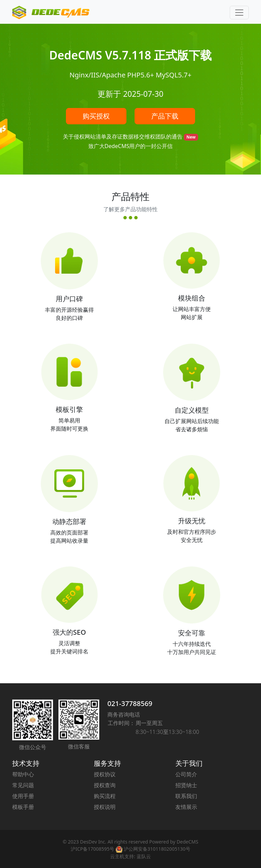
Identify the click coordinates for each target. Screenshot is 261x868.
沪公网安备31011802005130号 (153, 849)
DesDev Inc (92, 842)
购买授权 (96, 116)
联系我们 (186, 796)
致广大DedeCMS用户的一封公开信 (131, 146)
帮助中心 (23, 774)
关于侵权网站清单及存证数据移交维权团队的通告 (123, 137)
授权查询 (105, 785)
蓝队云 (144, 856)
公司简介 (186, 774)
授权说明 (105, 807)
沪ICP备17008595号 (92, 849)
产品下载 (165, 116)
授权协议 (105, 774)
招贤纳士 (186, 785)
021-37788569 (130, 703)
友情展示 (186, 807)
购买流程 (105, 796)
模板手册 (23, 807)
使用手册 (23, 796)
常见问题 (23, 785)
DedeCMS (188, 842)
